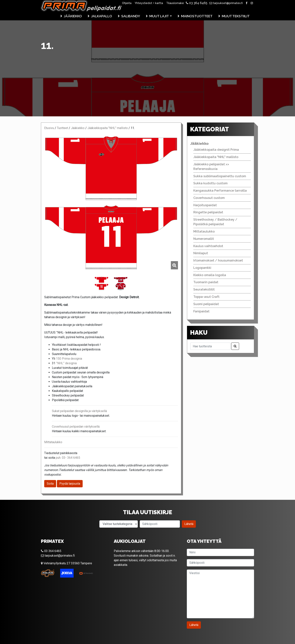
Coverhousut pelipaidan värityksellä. (76, 427)
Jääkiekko (73, 16)
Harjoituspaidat (205, 205)
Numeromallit (204, 239)
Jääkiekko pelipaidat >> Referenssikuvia (211, 167)
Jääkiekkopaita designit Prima (216, 150)
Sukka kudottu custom (210, 183)
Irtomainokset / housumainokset (218, 260)
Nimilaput (201, 253)
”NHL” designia (66, 363)
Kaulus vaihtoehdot (208, 246)
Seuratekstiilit (204, 289)
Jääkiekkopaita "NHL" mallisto (108, 128)
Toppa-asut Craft (206, 297)
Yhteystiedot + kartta (149, 3)
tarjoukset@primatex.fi (226, 3)
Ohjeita (127, 3)
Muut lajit (159, 16)
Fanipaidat (201, 311)
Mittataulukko (53, 442)
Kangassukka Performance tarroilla (220, 191)
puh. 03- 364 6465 (68, 458)
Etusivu (49, 128)
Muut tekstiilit (236, 16)
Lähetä (189, 524)
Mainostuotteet (197, 16)
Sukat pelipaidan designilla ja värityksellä (79, 411)
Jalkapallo (102, 16)
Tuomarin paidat (206, 282)
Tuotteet (62, 128)
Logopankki (202, 268)
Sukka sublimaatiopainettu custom (220, 176)
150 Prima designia (69, 359)
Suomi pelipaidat (206, 304)
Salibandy (131, 16)
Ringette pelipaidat (208, 212)
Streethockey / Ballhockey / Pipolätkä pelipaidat (215, 222)
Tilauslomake (175, 3)
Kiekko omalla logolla (210, 275)
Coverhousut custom (209, 198)
